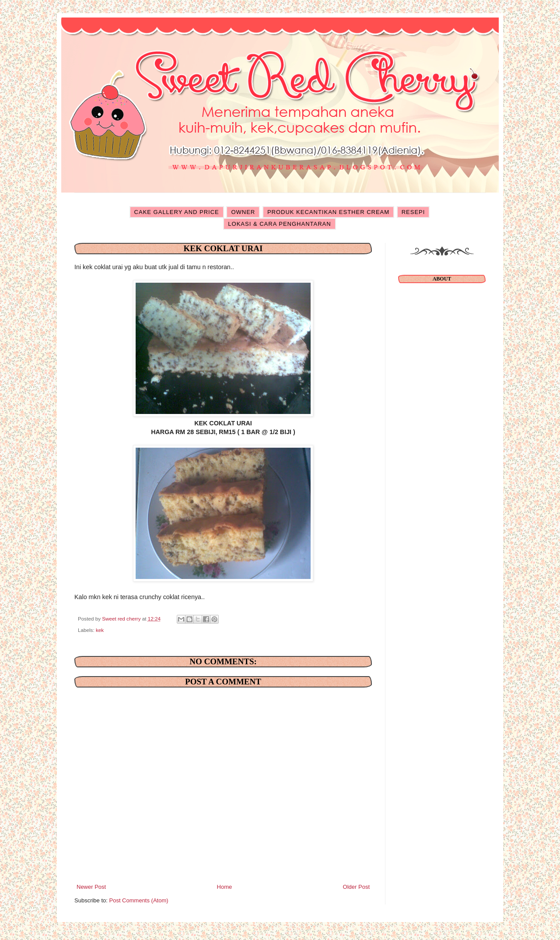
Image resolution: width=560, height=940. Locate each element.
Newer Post (91, 887)
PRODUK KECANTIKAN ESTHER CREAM (328, 212)
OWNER (243, 212)
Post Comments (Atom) (139, 900)
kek (100, 630)
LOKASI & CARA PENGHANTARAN (279, 224)
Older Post (356, 887)
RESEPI (413, 212)
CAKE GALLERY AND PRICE (177, 212)
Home (225, 887)
